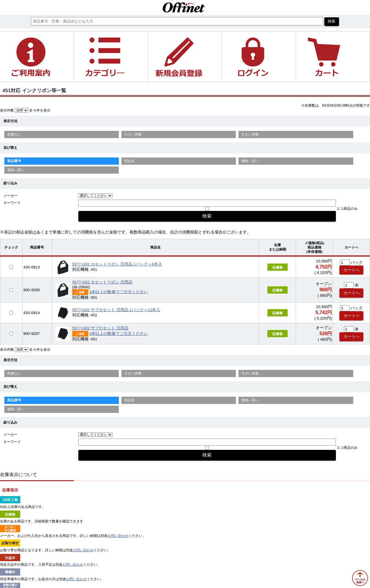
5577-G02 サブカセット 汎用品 (100, 328)
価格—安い (250, 161)
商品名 (129, 161)
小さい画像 (133, 134)
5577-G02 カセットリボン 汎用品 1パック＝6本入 (117, 264)
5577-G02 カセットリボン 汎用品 (102, 282)
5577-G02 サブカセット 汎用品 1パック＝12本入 (116, 310)
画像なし (14, 134)
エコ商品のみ (347, 209)
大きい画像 (250, 134)
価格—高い (16, 170)
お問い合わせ (118, 536)
